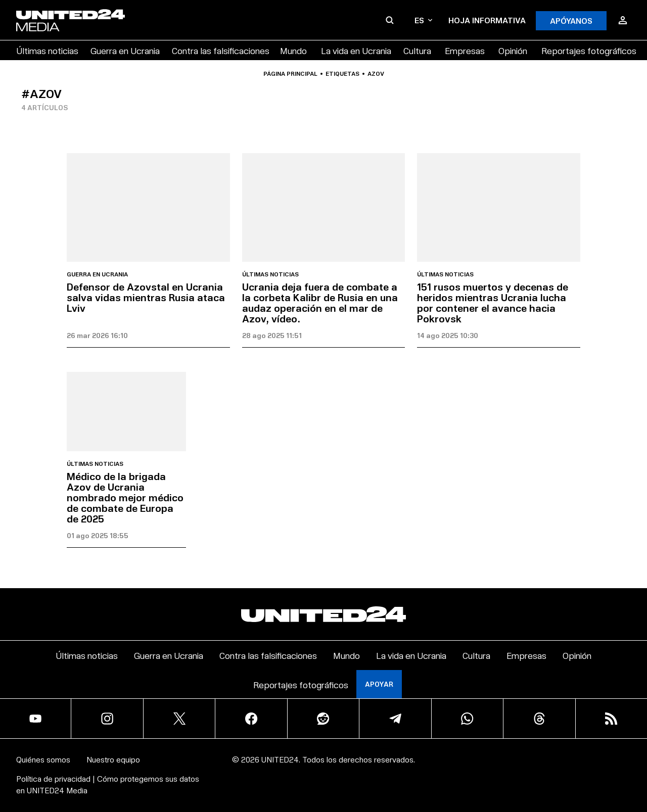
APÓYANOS (571, 20)
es (423, 20)
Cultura (417, 50)
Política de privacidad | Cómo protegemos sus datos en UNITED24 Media (108, 784)
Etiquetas (342, 74)
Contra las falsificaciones (221, 50)
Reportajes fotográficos (589, 50)
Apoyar (379, 684)
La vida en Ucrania (356, 50)
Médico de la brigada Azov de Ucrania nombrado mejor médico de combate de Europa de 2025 (125, 497)
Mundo (293, 50)
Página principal (290, 74)
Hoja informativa (487, 20)
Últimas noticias (47, 50)
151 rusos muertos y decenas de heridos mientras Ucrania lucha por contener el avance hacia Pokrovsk (493, 302)
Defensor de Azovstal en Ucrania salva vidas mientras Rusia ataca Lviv (146, 297)
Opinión (513, 50)
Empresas (465, 50)
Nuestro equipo (113, 759)
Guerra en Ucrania (125, 50)
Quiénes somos (43, 759)
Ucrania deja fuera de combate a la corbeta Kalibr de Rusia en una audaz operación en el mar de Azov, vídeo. (320, 302)
